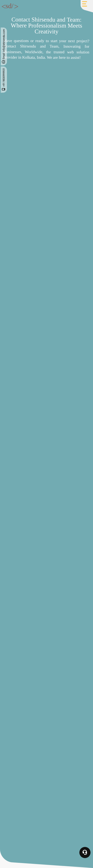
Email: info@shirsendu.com (4, 46)
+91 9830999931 (4, 80)
